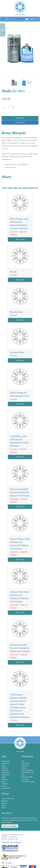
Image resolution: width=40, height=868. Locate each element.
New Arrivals (5, 763)
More (34, 19)
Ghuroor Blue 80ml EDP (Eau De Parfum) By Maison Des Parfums (19, 597)
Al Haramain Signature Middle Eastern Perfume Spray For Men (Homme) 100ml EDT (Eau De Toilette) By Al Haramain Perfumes (20, 706)
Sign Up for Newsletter (10, 826)
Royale (13, 272)
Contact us (25, 766)
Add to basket (20, 118)
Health (4, 777)
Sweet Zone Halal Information (27, 778)
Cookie (4, 808)
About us (25, 768)
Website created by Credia (10, 839)
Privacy (4, 805)
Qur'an (4, 781)
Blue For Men (16, 312)
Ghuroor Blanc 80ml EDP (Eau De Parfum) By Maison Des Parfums (20, 544)
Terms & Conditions (8, 799)
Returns (4, 803)
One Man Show (17, 353)
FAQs (23, 775)
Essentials (5, 770)
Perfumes (5, 779)
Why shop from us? (28, 772)
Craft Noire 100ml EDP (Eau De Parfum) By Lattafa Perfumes (19, 441)
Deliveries (5, 801)
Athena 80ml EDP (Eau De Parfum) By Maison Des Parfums (20, 648)
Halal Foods (5, 775)
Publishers (5, 784)
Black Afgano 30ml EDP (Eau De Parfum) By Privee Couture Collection (19, 224)
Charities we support (28, 781)
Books (4, 766)
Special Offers (6, 761)
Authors (4, 786)
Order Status (26, 763)
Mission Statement (28, 770)
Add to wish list (20, 122)
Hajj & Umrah (6, 772)
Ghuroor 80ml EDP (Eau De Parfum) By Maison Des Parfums (20, 493)
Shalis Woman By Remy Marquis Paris (20, 394)
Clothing (4, 768)
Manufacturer (6, 788)
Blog (23, 761)
